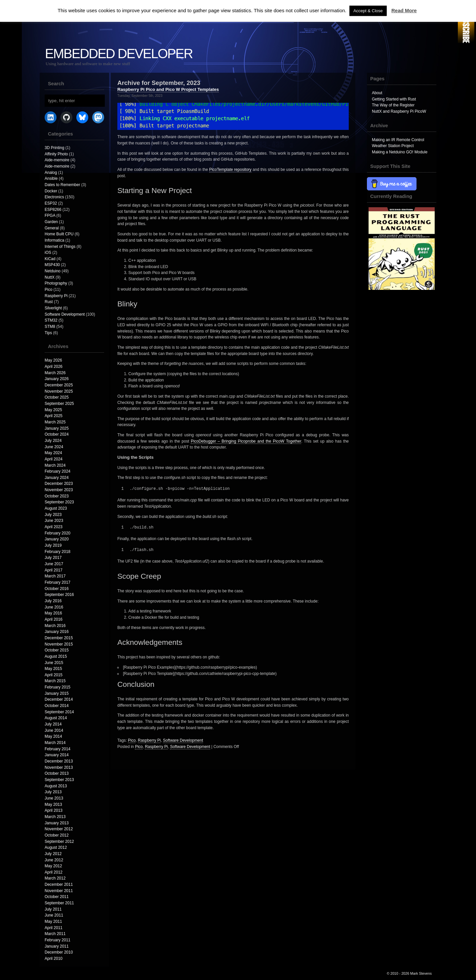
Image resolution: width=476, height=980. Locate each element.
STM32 (51, 320)
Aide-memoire (57, 160)
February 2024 (58, 471)
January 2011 (57, 946)
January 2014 (57, 755)
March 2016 (55, 626)
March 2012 (55, 878)
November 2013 (59, 767)
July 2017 (53, 558)
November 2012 (59, 829)
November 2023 (59, 490)
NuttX (50, 277)
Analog (51, 173)
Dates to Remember (62, 185)
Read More (404, 10)
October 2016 (57, 589)
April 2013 (54, 810)
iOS (48, 253)
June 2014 (54, 730)
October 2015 (57, 650)
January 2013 (57, 823)
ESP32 (51, 203)
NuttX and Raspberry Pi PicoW (399, 111)
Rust (49, 302)
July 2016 (53, 601)
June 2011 (54, 915)
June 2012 (54, 860)
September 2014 (59, 712)
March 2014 (55, 743)
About (377, 93)
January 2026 (57, 379)
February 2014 (58, 749)
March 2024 (55, 465)
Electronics (54, 197)
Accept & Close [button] (368, 11)
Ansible (51, 178)
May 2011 (53, 921)
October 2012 (57, 835)
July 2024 (53, 441)
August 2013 (56, 786)
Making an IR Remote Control (398, 140)
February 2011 (58, 940)
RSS (466, 22)
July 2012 (53, 854)
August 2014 (56, 718)
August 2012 (56, 847)
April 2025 (54, 416)
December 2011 (59, 884)
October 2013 (57, 773)
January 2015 (57, 693)
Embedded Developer (119, 54)
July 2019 (53, 545)
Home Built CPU (59, 234)
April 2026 (54, 367)
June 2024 (54, 447)
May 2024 (53, 453)
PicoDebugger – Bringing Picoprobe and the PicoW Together (246, 441)
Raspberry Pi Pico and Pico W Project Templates (168, 89)
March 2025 (55, 422)
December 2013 (59, 761)
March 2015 (55, 681)
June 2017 (54, 564)
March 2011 (55, 934)
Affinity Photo (56, 154)
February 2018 (58, 552)
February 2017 (58, 582)
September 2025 (59, 404)
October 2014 (57, 706)
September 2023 (59, 502)
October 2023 (57, 496)
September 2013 (59, 780)
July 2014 (53, 724)
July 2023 (53, 515)
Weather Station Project (393, 146)
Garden (51, 222)
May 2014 (53, 736)
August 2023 (56, 508)
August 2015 (56, 656)
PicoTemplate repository (230, 170)
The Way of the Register (393, 105)
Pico (48, 290)
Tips (48, 333)
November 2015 (59, 644)
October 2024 (57, 434)
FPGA (50, 216)
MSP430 (52, 265)
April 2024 (54, 459)
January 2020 (57, 539)
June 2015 (54, 663)
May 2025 (53, 410)
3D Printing (54, 148)
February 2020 (58, 533)
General (52, 228)
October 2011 (57, 897)
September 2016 (59, 595)
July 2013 (53, 792)
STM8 (50, 327)
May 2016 (53, 613)
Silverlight (53, 308)
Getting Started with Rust (394, 99)
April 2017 (54, 570)
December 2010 (59, 952)
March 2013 (55, 817)
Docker (51, 191)
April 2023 (54, 527)
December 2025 (59, 385)
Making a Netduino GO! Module (400, 152)
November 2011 (59, 891)
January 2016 (57, 632)
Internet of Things (60, 247)
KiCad (50, 259)
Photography (56, 283)
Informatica (54, 240)
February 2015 (58, 687)
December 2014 (59, 699)
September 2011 (59, 903)
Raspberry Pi (56, 296)
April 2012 (54, 872)
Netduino (53, 271)
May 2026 (53, 360)
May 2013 (53, 804)
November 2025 (59, 391)
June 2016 (54, 607)
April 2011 (54, 928)
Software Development (65, 314)
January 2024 (57, 478)
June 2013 (54, 798)
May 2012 (53, 866)
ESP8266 (53, 210)
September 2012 (59, 842)
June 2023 (54, 521)
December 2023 (59, 484)
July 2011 (53, 909)
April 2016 (54, 619)
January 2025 (57, 428)
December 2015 (59, 638)
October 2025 (57, 397)
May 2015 (53, 669)
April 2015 (54, 675)
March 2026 (55, 373)
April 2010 (54, 959)
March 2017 (55, 576)
